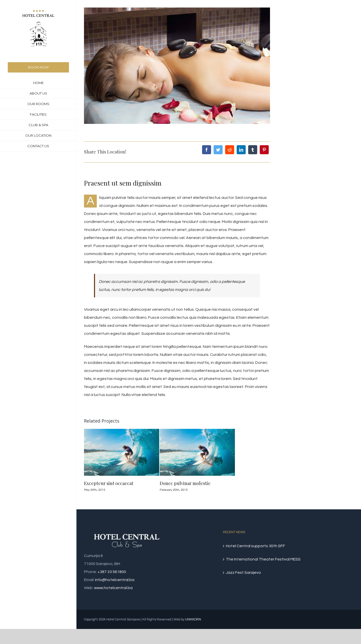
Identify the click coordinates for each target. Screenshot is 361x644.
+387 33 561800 (112, 572)
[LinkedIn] (241, 150)
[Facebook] (207, 150)
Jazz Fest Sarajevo (243, 573)
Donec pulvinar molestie (185, 483)
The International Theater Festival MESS (263, 559)
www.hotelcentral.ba (113, 588)
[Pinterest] (264, 150)
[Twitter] (218, 150)
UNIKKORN (193, 619)
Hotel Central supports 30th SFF (255, 546)
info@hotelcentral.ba (115, 580)
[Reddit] (230, 150)
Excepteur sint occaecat (109, 483)
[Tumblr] (253, 150)
